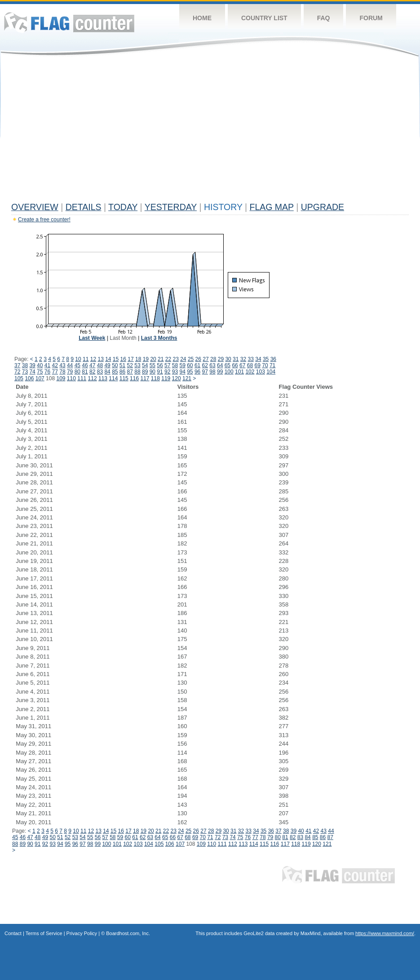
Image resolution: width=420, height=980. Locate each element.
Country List (264, 18)
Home (202, 18)
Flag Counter (69, 22)
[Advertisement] (210, 131)
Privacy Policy (82, 933)
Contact (13, 933)
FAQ (324, 18)
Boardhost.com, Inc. (128, 933)
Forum (371, 18)
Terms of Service (44, 933)
